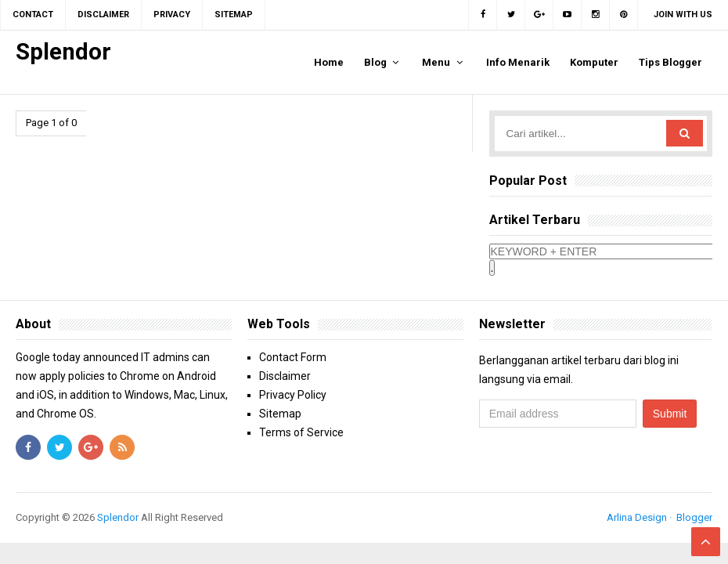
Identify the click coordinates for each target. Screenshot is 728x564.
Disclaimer (285, 376)
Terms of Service (301, 432)
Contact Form (293, 357)
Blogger (694, 517)
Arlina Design (637, 517)
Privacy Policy (293, 395)
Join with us (683, 14)
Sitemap (280, 414)
